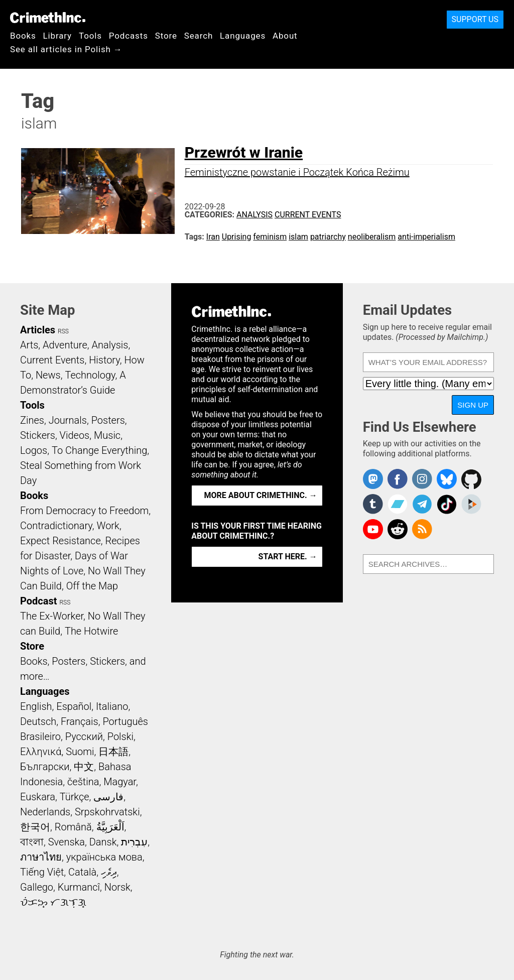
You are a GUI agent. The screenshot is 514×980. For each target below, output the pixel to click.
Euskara (38, 797)
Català (82, 872)
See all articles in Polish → (66, 49)
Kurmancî (79, 887)
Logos (34, 450)
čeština (83, 782)
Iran (213, 237)
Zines (32, 420)
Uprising (237, 237)
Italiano (112, 706)
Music (107, 435)
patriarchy (328, 237)
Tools (90, 36)
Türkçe (75, 797)
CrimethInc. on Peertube (471, 504)
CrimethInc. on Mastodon (373, 479)
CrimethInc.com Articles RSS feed (422, 529)
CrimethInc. (48, 18)
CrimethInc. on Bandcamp (398, 504)
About (285, 36)
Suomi (80, 752)
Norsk (117, 887)
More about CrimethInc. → (261, 495)
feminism (270, 237)
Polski (120, 737)
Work (108, 526)
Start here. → (288, 557)
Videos (75, 435)
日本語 (113, 752)
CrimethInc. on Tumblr (373, 504)
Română (73, 827)
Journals (68, 420)
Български (45, 767)
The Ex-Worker (52, 616)
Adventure (65, 345)
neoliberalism (372, 237)
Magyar (120, 782)
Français (80, 721)
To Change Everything (99, 450)
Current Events (308, 215)
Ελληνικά (41, 752)
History (104, 360)
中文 (84, 767)
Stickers (38, 435)
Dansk (103, 842)
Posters (108, 420)
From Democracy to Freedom (84, 511)
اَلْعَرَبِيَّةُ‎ (110, 827)
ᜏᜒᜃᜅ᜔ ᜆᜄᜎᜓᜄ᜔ (53, 902)
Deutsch (38, 721)
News (48, 375)
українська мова (104, 857)
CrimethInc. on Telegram (422, 504)
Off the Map (92, 586)
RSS (63, 331)
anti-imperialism (426, 237)
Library (57, 36)
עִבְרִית (134, 842)
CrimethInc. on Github (471, 479)
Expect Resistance (60, 541)
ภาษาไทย (41, 857)
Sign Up (473, 405)
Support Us (475, 19)
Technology (90, 375)
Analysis (254, 215)
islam (298, 237)
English (36, 706)
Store (166, 36)
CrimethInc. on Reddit (398, 529)
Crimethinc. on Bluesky (447, 479)
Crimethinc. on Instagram (422, 479)
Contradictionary (56, 526)
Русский (84, 737)
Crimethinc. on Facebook (398, 479)
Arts (29, 345)
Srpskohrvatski (107, 812)
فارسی (108, 797)
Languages (243, 36)
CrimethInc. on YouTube (373, 529)
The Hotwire (91, 631)
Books (23, 36)
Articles (38, 330)
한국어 (35, 827)
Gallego (37, 887)
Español (74, 706)
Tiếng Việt (42, 872)
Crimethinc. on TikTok (447, 504)
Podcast (38, 601)
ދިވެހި (109, 872)
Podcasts (128, 36)
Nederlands (45, 812)
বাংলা (32, 842)
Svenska (67, 842)
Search (199, 36)
